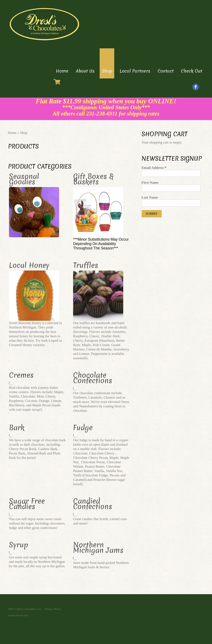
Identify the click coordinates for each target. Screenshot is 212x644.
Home (62, 71)
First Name (150, 183)
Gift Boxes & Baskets (93, 179)
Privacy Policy (53, 609)
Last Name (150, 197)
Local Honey (29, 265)
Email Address (154, 168)
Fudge (83, 428)
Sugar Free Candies (27, 504)
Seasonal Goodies (24, 179)
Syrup (19, 545)
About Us (85, 71)
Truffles (86, 265)
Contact (166, 71)
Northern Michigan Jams (98, 548)
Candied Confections (93, 504)
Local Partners (135, 71)
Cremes (21, 375)
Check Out (192, 71)
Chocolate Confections (93, 378)
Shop (107, 71)
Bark (17, 428)
